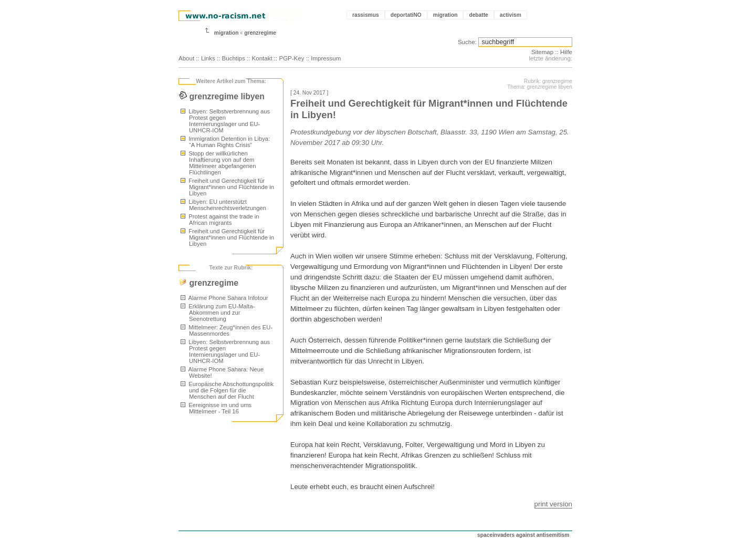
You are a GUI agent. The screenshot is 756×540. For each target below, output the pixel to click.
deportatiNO (406, 15)
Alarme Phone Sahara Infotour (224, 298)
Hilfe (566, 52)
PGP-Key (291, 58)
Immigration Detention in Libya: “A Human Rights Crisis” (225, 142)
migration (445, 15)
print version (553, 504)
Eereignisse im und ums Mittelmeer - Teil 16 (216, 408)
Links (208, 58)
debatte (478, 15)
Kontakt (262, 58)
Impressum (326, 58)
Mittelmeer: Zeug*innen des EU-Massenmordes (227, 330)
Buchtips (234, 58)
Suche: (467, 42)
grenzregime (260, 33)
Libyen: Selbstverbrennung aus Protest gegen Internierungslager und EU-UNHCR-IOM (225, 121)
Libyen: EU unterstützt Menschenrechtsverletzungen (223, 205)
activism (511, 15)
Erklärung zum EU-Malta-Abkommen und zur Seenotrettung (218, 313)
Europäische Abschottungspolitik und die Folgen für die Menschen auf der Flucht (227, 390)
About (186, 58)
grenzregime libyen (222, 96)
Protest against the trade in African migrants (220, 220)
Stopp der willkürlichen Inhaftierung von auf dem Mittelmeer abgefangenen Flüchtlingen (218, 163)
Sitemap (542, 52)
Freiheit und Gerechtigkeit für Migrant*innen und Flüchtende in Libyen (227, 187)
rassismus (366, 15)
